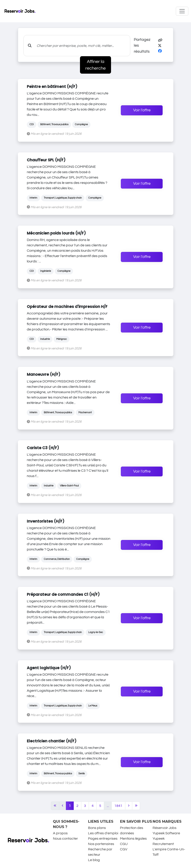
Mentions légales (133, 839)
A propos (60, 833)
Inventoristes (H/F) (46, 521)
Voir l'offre (142, 110)
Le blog (94, 860)
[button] (160, 40)
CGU (124, 844)
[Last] (136, 806)
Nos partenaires (101, 844)
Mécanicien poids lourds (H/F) (56, 233)
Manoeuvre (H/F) (44, 374)
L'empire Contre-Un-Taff (169, 852)
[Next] (129, 806)
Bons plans (97, 828)
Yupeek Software (166, 833)
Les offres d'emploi (103, 833)
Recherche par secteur (100, 852)
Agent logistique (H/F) (49, 668)
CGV (124, 849)
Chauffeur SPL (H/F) (46, 160)
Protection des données (132, 831)
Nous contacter (65, 839)
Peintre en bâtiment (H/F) (52, 87)
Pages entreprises (103, 839)
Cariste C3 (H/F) (43, 448)
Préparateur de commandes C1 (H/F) (63, 594)
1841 (118, 806)
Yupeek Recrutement (163, 841)
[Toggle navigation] (182, 11)
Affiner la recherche (95, 65)
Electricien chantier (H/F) (52, 741)
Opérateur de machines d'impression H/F (67, 307)
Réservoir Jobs (165, 828)
